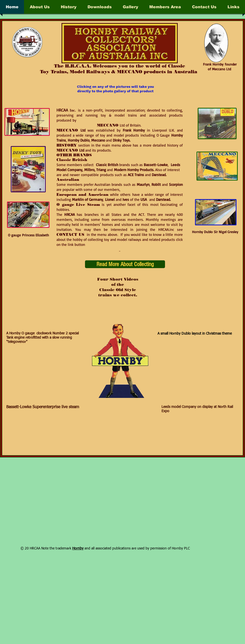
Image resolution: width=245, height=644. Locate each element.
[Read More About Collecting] (125, 264)
